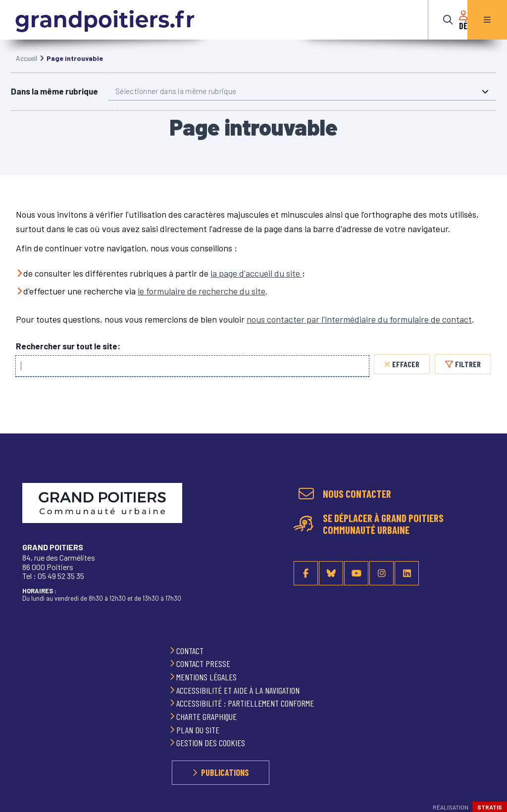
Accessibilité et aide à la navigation (239, 690)
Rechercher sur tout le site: (68, 356)
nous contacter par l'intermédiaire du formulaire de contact (359, 329)
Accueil (26, 68)
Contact (191, 651)
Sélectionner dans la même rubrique (176, 101)
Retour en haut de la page (487, 488)
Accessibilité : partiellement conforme (246, 704)
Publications (225, 772)
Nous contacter (357, 494)
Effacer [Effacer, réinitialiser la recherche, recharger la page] (406, 374)
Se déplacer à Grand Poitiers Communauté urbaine (383, 525)
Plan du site (199, 730)
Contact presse (204, 664)
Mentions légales (207, 677)
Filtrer (468, 374)
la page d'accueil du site (256, 283)
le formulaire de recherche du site (202, 301)
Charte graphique (207, 716)
